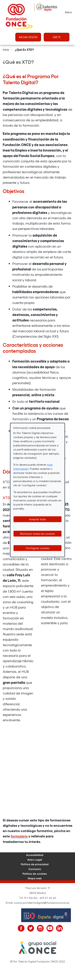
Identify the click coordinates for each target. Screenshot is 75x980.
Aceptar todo (37, 519)
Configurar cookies (38, 548)
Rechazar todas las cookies (37, 534)
